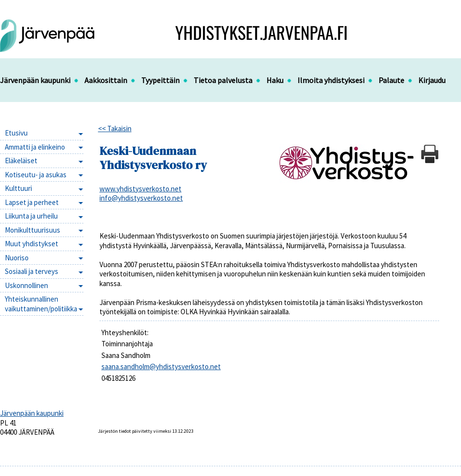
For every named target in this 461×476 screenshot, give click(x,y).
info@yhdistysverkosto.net (141, 198)
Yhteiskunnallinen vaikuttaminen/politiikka (41, 304)
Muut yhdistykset (32, 244)
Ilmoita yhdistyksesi (331, 80)
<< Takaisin (115, 128)
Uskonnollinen (26, 285)
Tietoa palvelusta (223, 80)
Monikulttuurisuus (33, 230)
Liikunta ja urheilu (31, 216)
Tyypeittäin (160, 80)
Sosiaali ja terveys (32, 271)
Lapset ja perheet (32, 202)
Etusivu (16, 133)
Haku (275, 80)
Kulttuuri (18, 188)
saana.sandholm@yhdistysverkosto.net (161, 366)
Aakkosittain (106, 80)
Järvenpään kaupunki (35, 80)
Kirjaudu (432, 80)
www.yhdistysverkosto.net (140, 189)
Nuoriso (17, 258)
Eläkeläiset (21, 161)
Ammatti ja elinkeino (35, 147)
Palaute (391, 80)
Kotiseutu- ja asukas (36, 175)
